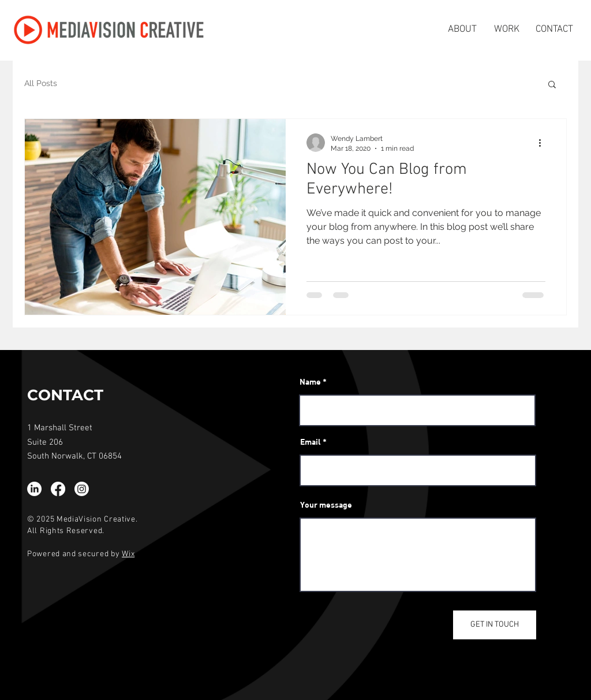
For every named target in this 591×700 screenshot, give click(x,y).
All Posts (41, 83)
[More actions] (544, 143)
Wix (128, 554)
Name (310, 382)
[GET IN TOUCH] (495, 625)
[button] (552, 85)
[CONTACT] (554, 30)
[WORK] (507, 30)
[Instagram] (82, 489)
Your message (326, 505)
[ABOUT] (462, 30)
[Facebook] (58, 489)
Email (311, 442)
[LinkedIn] (34, 489)
